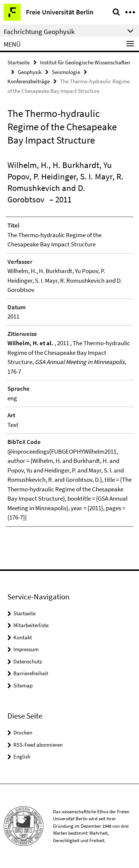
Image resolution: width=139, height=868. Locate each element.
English (22, 756)
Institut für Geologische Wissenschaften (85, 62)
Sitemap (23, 685)
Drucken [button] (23, 732)
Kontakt (23, 637)
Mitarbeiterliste (31, 625)
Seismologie (66, 72)
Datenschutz (28, 661)
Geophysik (30, 72)
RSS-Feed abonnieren (38, 745)
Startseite (19, 62)
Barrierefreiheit (31, 673)
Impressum (26, 649)
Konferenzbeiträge (29, 81)
